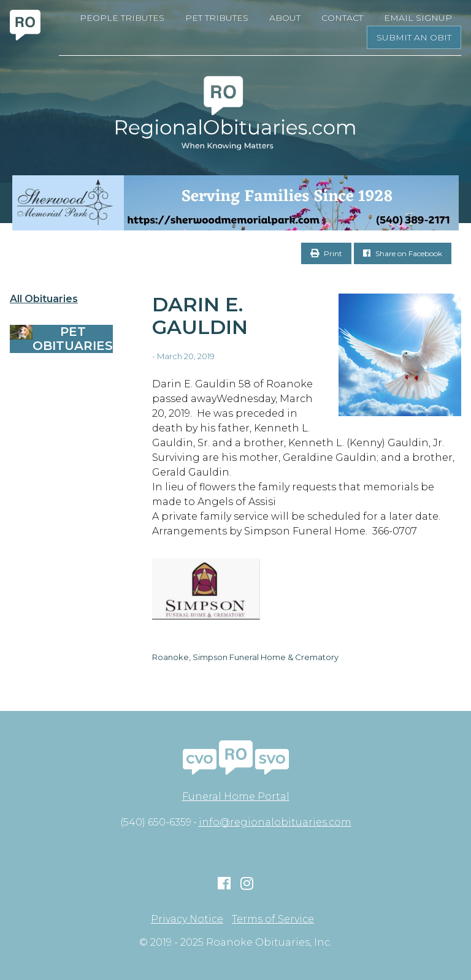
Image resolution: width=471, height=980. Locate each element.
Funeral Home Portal (236, 796)
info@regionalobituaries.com (275, 822)
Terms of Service (273, 919)
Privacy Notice (187, 919)
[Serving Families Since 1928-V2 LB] (235, 203)
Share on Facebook (403, 253)
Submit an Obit (414, 37)
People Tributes (122, 18)
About (285, 18)
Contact (342, 18)
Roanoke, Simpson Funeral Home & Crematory (245, 657)
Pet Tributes (217, 18)
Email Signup (418, 18)
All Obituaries (44, 299)
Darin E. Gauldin (200, 316)
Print (326, 253)
